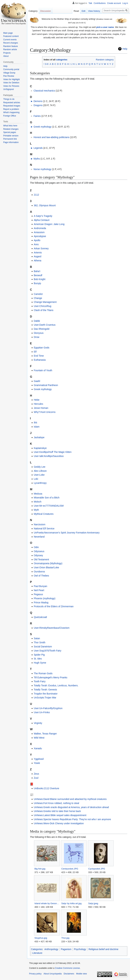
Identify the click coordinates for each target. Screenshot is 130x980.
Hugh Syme (40, 663)
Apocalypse (40, 236)
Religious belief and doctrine (103, 949)
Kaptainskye (40, 448)
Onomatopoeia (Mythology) (48, 563)
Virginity (38, 723)
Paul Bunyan (40, 586)
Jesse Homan (41, 408)
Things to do (9, 99)
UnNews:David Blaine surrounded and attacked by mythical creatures (70, 799)
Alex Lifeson (40, 471)
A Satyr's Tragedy (43, 216)
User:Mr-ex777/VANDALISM (49, 506)
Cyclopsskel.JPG (97, 869)
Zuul (36, 778)
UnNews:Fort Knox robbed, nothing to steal (56, 803)
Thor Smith (39, 642)
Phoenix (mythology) (45, 598)
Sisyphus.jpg (41, 938)
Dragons (38, 105)
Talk (90, 3)
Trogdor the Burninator (46, 694)
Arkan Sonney (41, 248)
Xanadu (38, 748)
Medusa (38, 494)
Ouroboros (39, 572)
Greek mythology (42, 127)
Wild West (39, 738)
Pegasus (38, 594)
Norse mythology (42, 169)
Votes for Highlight (11, 79)
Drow (36, 337)
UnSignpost (8, 89)
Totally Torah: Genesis (45, 690)
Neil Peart (39, 590)
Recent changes (11, 43)
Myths (37, 159)
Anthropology (51, 949)
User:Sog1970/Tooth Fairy (47, 651)
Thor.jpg (65, 938)
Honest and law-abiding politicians (51, 137)
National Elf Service (44, 529)
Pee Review (9, 76)
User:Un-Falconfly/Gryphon (48, 708)
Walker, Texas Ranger (45, 734)
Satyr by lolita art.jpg (71, 903)
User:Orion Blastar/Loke (46, 567)
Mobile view (82, 974)
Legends (38, 148)
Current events (10, 40)
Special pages (10, 132)
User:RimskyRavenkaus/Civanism (52, 628)
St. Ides (38, 659)
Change (38, 298)
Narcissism (39, 524)
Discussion (46, 11)
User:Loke (39, 475)
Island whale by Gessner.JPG (47, 903)
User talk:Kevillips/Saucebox (49, 456)
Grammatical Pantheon (46, 385)
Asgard (37, 256)
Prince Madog (41, 602)
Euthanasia (40, 360)
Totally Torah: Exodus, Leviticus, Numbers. (56, 685)
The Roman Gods (43, 673)
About (6, 56)
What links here (10, 126)
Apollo (37, 240)
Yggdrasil (39, 759)
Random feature (10, 46)
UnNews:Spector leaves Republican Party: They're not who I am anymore (72, 819)
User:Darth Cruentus (45, 325)
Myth (36, 510)
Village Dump (9, 73)
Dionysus (39, 333)
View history (94, 11)
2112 (36, 195)
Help (125, 49)
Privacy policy (35, 974)
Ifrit (35, 423)
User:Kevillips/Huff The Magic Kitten (53, 452)
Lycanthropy (40, 483)
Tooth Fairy (40, 681)
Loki (36, 479)
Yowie (37, 763)
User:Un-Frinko (42, 712)
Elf (35, 352)
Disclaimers (69, 974)
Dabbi (37, 321)
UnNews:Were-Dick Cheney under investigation (59, 823)
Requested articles (12, 103)
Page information (11, 142)
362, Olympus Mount (45, 205)
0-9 (47, 64)
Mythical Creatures (44, 514)
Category (33, 11)
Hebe (36, 400)
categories (62, 60)
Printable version (11, 136)
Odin (36, 547)
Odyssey (38, 555)
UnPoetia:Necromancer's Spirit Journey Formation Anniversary (67, 533)
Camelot (38, 294)
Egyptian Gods (41, 348)
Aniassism (39, 232)
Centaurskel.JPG (70, 869)
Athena (37, 261)
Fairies (37, 116)
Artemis (38, 253)
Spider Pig (39, 655)
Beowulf (38, 275)
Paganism (66, 949)
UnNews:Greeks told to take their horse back (57, 811)
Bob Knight (40, 279)
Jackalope (39, 437)
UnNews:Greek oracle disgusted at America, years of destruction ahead (71, 807)
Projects (7, 53)
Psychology (80, 949)
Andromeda (40, 228)
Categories (37, 949)
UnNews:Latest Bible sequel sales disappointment (60, 815)
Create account (114, 3)
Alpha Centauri (42, 220)
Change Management (45, 302)
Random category (105, 60)
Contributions (100, 3)
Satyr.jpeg (93, 903)
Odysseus (39, 551)
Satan (37, 638)
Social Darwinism (43, 647)
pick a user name (105, 27)
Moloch (37, 502)
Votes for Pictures (11, 86)
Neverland (39, 537)
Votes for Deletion (11, 83)
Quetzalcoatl (40, 617)
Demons (38, 101)
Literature (37, 953)
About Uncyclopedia (53, 974)
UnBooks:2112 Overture (46, 788)
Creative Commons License (67, 968)
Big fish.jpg (40, 869)
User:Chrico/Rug (42, 306)
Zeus (36, 774)
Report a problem (11, 109)
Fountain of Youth (43, 370)
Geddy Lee (40, 467)
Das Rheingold (41, 329)
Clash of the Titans (44, 310)
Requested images (12, 106)
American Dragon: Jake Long (49, 224)
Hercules (38, 404)
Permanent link (10, 139)
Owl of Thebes (41, 576)
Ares (36, 244)
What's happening (11, 112)
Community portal (11, 69)
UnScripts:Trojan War (45, 698)
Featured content (11, 36)
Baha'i (37, 271)
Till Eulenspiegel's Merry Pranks (50, 677)
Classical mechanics (44, 91)
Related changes (11, 129)
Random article (10, 49)
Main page (8, 33)
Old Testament (41, 559)
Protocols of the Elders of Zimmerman (54, 606)
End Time (39, 356)
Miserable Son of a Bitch (47, 498)
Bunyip (37, 283)
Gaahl (37, 381)
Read (76, 11)
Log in (125, 3)
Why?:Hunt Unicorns (45, 412)
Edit (83, 11)
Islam (36, 427)
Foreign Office (10, 116)
